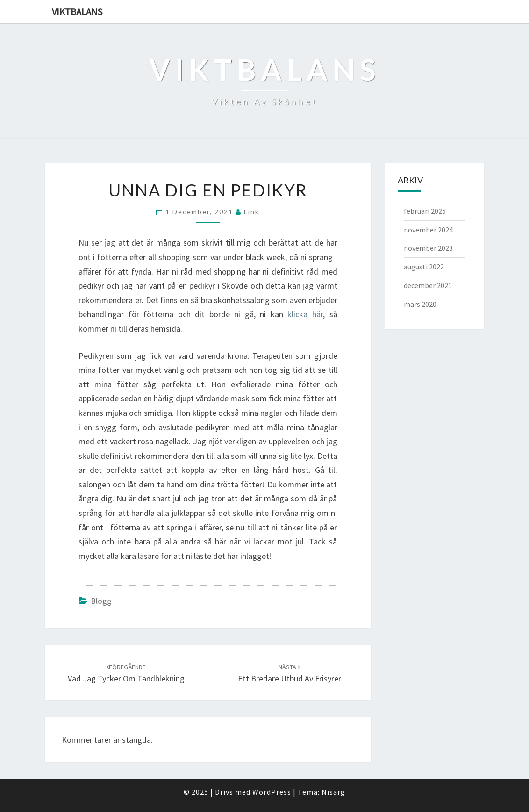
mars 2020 (420, 304)
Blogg (101, 601)
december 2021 (428, 285)
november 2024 (428, 230)
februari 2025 (425, 211)
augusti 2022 (424, 267)
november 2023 (428, 248)
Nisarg (333, 792)
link (252, 212)
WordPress (272, 792)
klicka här (305, 314)
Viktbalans (77, 11)
